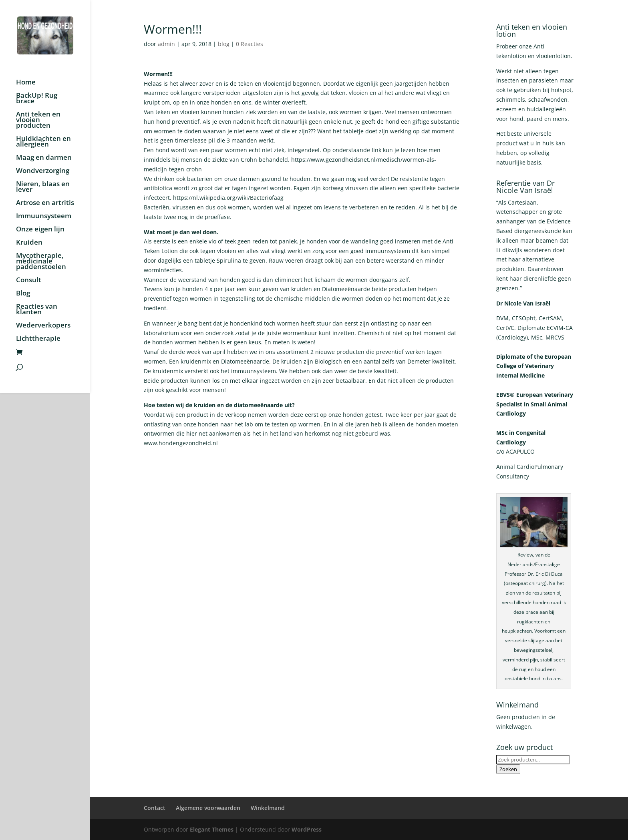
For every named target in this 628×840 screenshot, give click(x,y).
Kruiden (29, 243)
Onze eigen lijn (40, 230)
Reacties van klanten (37, 310)
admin (166, 44)
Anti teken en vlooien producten (38, 121)
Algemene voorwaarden (208, 808)
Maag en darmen (44, 158)
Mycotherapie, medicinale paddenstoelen (41, 262)
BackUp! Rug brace (37, 99)
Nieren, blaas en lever (43, 187)
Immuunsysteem (44, 217)
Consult (29, 281)
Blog (23, 294)
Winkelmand (268, 808)
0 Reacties (250, 44)
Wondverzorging (43, 171)
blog (224, 44)
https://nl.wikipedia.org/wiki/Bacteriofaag (228, 198)
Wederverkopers (43, 326)
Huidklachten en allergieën (43, 142)
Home (26, 83)
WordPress (307, 829)
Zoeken (508, 769)
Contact (155, 808)
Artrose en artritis (45, 203)
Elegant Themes (212, 829)
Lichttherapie (38, 339)
